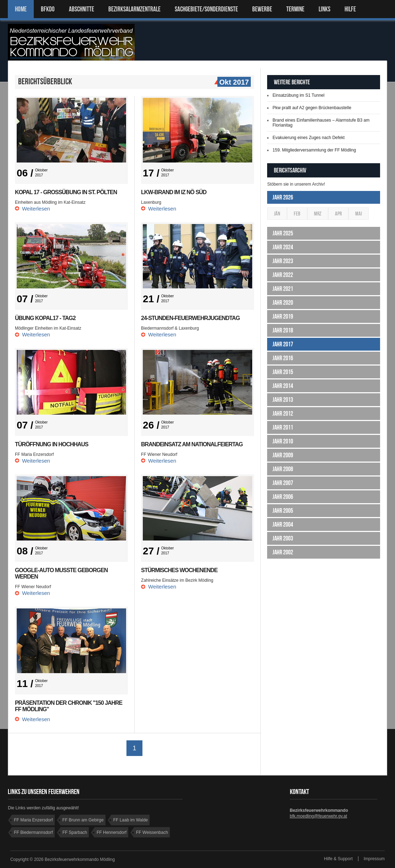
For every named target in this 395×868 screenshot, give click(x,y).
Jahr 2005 (283, 511)
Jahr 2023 (283, 261)
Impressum (374, 859)
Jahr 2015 (283, 372)
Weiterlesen (36, 209)
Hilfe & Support (338, 859)
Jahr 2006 (283, 497)
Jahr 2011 (283, 427)
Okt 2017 (233, 82)
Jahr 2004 (283, 524)
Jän (277, 214)
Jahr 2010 (283, 441)
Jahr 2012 (283, 414)
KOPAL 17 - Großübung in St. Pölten (66, 192)
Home (21, 9)
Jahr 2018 (283, 330)
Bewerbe (262, 9)
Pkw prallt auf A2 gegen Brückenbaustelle (312, 108)
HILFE (350, 9)
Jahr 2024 (283, 247)
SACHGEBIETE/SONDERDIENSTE (206, 9)
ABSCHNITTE (82, 9)
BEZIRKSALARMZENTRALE (134, 9)
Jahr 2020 (283, 303)
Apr (338, 214)
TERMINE (295, 9)
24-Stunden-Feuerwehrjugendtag (191, 318)
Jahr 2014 (283, 386)
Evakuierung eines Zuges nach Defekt (309, 138)
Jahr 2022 (283, 275)
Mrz (318, 214)
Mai (359, 214)
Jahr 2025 (283, 233)
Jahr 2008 (283, 469)
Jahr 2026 (283, 197)
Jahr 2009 (283, 455)
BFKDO (48, 9)
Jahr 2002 (283, 552)
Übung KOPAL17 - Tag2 (45, 318)
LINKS (324, 9)
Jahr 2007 (283, 483)
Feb (297, 214)
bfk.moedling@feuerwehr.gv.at (318, 816)
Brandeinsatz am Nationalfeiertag (192, 444)
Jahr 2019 (283, 316)
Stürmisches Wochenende (179, 570)
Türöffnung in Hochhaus (52, 444)
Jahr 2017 (283, 344)
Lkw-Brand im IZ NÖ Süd (174, 192)
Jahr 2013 (283, 400)
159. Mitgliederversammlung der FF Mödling (314, 150)
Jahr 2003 (283, 538)
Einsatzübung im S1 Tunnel (298, 95)
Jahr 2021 (283, 289)
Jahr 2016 (283, 358)
